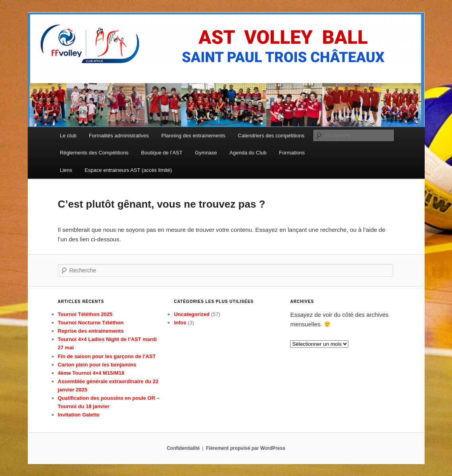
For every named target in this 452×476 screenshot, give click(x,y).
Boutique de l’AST (162, 153)
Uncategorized (192, 314)
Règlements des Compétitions (94, 153)
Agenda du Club (248, 153)
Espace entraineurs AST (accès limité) (128, 170)
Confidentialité (183, 448)
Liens (66, 170)
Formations (292, 153)
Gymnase (206, 153)
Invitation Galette (79, 415)
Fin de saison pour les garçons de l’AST (107, 356)
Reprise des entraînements (91, 331)
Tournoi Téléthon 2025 (85, 314)
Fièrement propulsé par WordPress (246, 448)
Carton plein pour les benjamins (97, 365)
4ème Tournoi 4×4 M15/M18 (91, 373)
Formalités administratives (119, 136)
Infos (180, 323)
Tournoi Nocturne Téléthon (91, 323)
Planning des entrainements (193, 136)
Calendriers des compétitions (271, 136)
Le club (68, 136)
